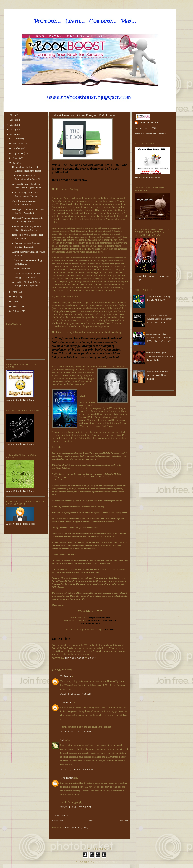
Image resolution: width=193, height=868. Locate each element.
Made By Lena (107, 862)
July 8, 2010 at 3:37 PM (76, 732)
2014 (13, 115)
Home (90, 821)
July (15, 163)
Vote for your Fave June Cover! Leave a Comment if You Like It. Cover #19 (158, 337)
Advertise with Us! (21, 269)
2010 (13, 134)
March (16, 306)
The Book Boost (148, 123)
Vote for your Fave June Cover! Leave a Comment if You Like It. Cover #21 (158, 319)
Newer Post (57, 821)
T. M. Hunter (67, 702)
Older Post (123, 821)
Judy (63, 740)
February (17, 311)
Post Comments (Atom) (77, 827)
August (17, 158)
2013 (13, 120)
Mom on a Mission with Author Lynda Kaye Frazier (156, 375)
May (15, 297)
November (18, 143)
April (16, 301)
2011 (13, 130)
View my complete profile (151, 133)
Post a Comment (60, 815)
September (18, 153)
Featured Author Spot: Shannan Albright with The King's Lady (159, 356)
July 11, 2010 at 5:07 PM (76, 807)
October (17, 148)
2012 (13, 125)
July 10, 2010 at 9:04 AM (77, 769)
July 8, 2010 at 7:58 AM (76, 694)
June (15, 292)
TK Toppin (65, 676)
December (18, 139)
